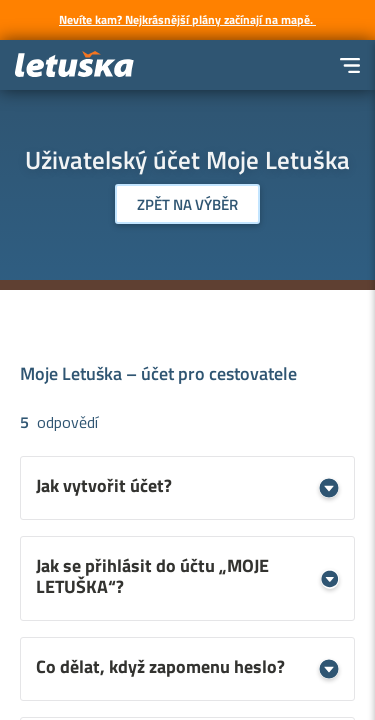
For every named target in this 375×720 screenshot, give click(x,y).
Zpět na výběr (187, 204)
